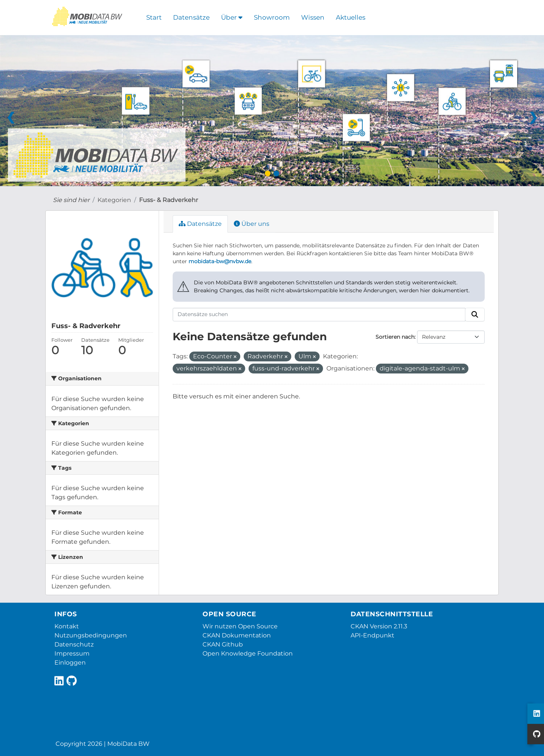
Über (232, 17)
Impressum (72, 653)
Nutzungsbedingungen (91, 635)
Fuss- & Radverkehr (168, 200)
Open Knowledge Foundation (248, 653)
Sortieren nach (395, 337)
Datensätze (191, 17)
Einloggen (70, 663)
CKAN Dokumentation (237, 635)
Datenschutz (74, 644)
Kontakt (67, 626)
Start (154, 17)
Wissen (313, 17)
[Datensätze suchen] (319, 315)
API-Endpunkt (372, 635)
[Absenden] (475, 315)
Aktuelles (351, 17)
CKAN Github (223, 644)
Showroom (272, 17)
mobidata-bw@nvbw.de (220, 261)
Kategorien (114, 200)
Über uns (252, 224)
